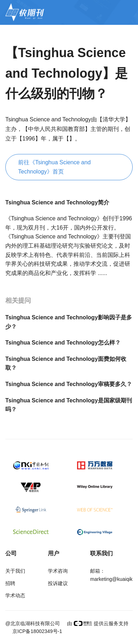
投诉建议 (58, 583)
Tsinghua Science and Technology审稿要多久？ (69, 384)
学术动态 (15, 595)
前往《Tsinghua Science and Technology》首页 (54, 167)
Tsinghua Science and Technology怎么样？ (63, 343)
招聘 (10, 583)
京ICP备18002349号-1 (37, 631)
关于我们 (15, 571)
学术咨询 (58, 571)
